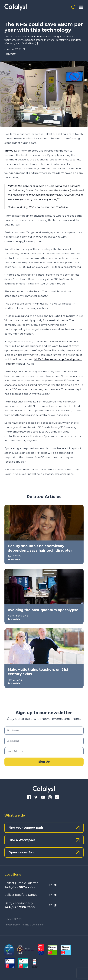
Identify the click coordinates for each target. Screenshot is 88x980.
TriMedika (11, 151)
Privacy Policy (12, 925)
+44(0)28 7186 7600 (20, 907)
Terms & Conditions (33, 925)
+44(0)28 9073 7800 (20, 887)
